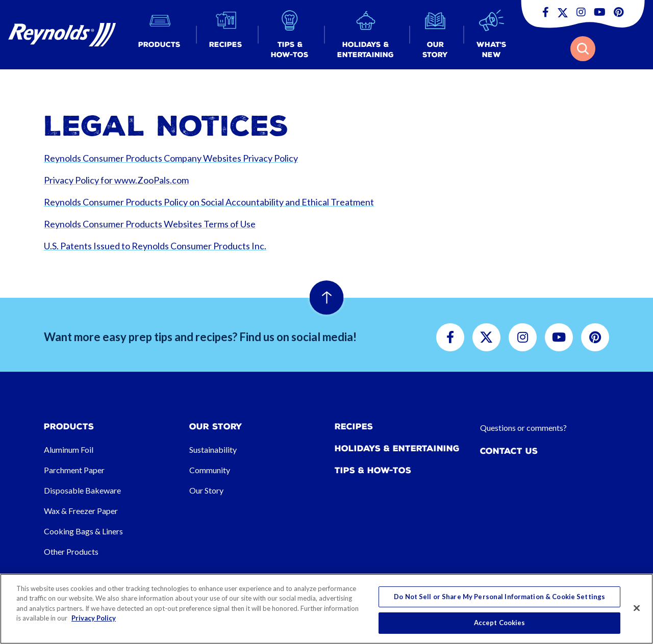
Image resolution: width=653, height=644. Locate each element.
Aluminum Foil (69, 449)
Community (210, 470)
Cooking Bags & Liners (83, 531)
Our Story (206, 490)
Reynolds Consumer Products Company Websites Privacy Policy (171, 158)
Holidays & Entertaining (397, 448)
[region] (326, 609)
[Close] (637, 608)
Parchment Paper (74, 470)
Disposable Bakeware (82, 490)
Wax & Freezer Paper (81, 511)
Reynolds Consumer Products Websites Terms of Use (150, 224)
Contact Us (509, 451)
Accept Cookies (500, 623)
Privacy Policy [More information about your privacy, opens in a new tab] (94, 618)
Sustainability (213, 449)
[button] (159, 35)
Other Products (71, 551)
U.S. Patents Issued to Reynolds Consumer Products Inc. (155, 246)
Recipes (354, 427)
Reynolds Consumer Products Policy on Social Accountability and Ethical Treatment (209, 202)
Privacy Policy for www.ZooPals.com (116, 180)
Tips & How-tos (373, 470)
